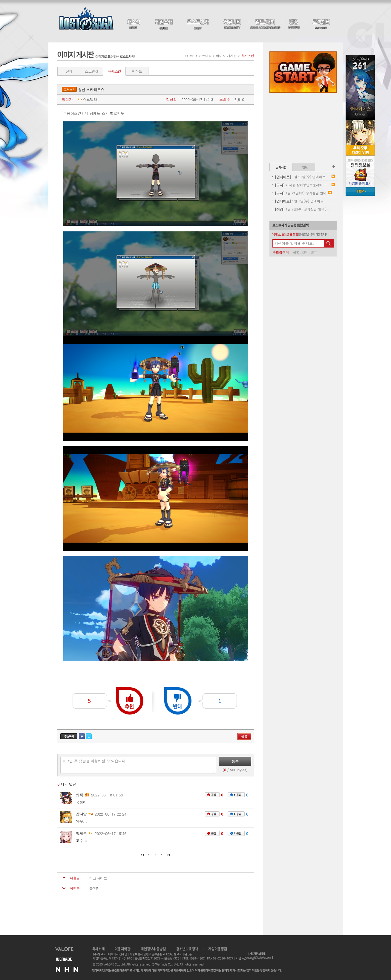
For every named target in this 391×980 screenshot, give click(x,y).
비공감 (236, 795)
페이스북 (82, 736)
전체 (69, 71)
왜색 (79, 795)
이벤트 (304, 167)
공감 (212, 795)
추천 (130, 701)
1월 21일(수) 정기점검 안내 (301, 193)
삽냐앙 (81, 814)
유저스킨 (114, 71)
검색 (329, 243)
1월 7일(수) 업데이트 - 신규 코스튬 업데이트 (302, 201)
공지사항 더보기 (334, 167)
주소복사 (69, 736)
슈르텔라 (87, 100)
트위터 (89, 736)
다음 (162, 857)
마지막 (168, 857)
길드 (314, 252)
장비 (305, 252)
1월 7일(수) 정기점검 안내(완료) (302, 209)
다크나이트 (98, 878)
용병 (296, 252)
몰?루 (94, 889)
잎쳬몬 (81, 833)
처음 (144, 857)
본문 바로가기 (0, 0)
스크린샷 (92, 71)
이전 (150, 857)
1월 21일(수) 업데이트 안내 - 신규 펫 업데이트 (302, 177)
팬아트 (137, 71)
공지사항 (281, 167)
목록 (244, 736)
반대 (178, 701)
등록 (235, 761)
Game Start (303, 72)
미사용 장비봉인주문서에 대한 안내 (302, 185)
